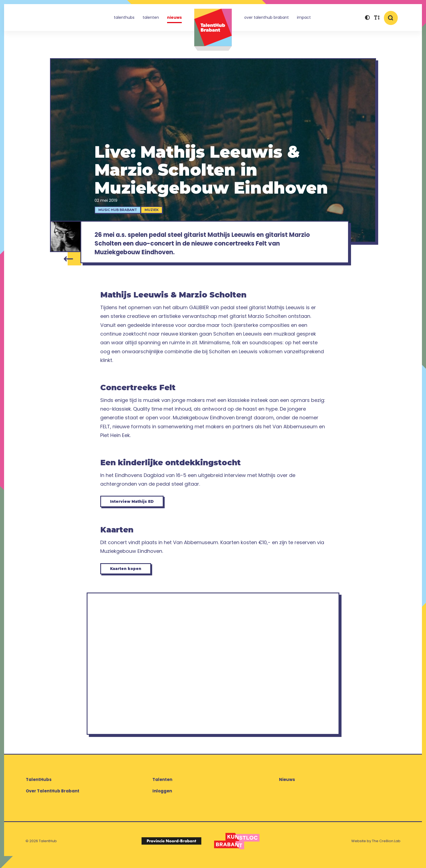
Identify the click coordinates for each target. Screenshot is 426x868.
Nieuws (174, 17)
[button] (367, 18)
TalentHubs (124, 17)
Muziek (154, 210)
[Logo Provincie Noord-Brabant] (171, 849)
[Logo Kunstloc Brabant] (237, 849)
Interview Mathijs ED (138, 506)
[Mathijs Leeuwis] (65, 237)
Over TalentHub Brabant (267, 17)
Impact (304, 17)
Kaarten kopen (130, 575)
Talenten (151, 17)
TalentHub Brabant (213, 30)
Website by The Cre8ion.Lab (376, 849)
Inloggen (162, 799)
